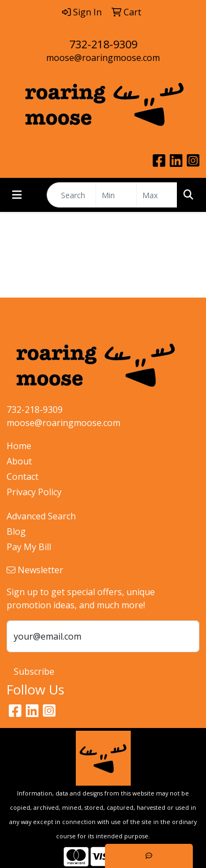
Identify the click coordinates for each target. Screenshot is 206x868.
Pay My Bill (29, 547)
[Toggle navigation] (17, 195)
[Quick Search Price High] (157, 195)
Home (19, 446)
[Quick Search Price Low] (116, 195)
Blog (16, 531)
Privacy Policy (34, 492)
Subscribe (34, 671)
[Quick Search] (71, 195)
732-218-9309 (103, 44)
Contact (23, 477)
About (19, 461)
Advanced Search (41, 516)
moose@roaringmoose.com (103, 58)
